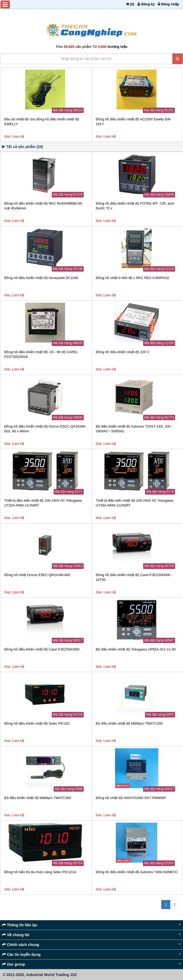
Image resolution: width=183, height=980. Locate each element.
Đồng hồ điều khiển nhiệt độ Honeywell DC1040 (41, 278)
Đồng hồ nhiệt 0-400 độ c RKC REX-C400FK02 (133, 278)
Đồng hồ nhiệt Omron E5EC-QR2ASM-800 (37, 575)
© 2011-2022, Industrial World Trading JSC (40, 975)
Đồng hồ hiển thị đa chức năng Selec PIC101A (40, 872)
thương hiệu (117, 47)
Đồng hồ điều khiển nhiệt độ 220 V (123, 352)
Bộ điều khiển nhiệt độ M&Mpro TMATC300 (38, 798)
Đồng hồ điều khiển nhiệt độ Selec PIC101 (37, 723)
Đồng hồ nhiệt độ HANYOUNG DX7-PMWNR (131, 798)
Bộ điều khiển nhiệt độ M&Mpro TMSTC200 (129, 723)
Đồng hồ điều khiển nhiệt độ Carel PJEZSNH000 (42, 649)
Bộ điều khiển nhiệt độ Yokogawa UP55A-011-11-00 (136, 649)
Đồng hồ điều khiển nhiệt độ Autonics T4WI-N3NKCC (137, 872)
